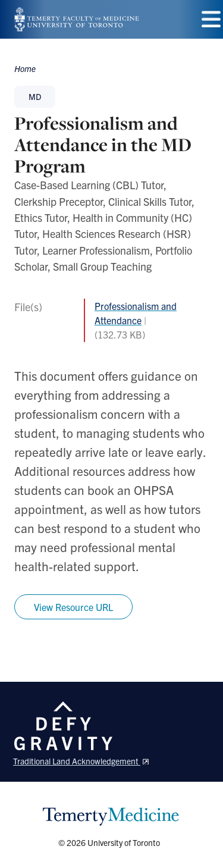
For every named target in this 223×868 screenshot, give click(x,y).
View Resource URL (73, 607)
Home (25, 68)
